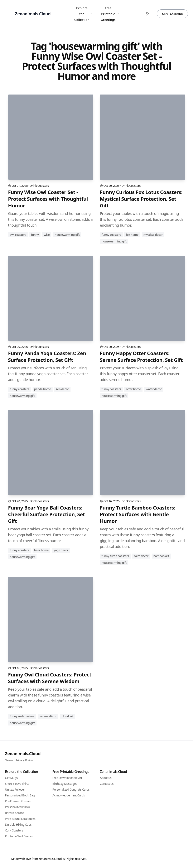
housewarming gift (67, 235)
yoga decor (61, 550)
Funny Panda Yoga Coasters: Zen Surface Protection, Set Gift (47, 357)
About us (106, 778)
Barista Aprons (15, 813)
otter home (134, 389)
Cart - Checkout (172, 14)
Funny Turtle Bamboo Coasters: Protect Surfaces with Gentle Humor (138, 514)
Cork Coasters (14, 830)
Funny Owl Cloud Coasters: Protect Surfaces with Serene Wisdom (50, 678)
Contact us (107, 784)
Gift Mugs (11, 778)
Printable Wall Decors (19, 836)
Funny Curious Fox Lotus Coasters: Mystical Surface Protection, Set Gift (141, 199)
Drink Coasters (39, 186)
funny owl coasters (22, 716)
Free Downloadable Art (67, 778)
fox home (132, 235)
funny (35, 235)
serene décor (48, 716)
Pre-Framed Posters (18, 801)
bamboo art (161, 556)
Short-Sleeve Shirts (17, 784)
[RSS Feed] (148, 14)
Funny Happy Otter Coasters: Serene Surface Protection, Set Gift (141, 357)
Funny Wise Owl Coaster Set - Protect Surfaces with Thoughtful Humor (48, 199)
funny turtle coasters (115, 556)
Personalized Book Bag (20, 795)
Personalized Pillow (17, 807)
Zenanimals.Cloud (23, 754)
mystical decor (153, 235)
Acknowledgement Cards (69, 795)
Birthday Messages (65, 784)
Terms (9, 760)
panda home (43, 389)
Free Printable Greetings (110, 14)
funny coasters (111, 235)
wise (47, 235)
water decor (154, 389)
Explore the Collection (83, 14)
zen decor (62, 389)
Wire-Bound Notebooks (20, 819)
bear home (41, 550)
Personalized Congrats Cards (71, 789)
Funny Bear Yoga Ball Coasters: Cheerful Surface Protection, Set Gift (47, 514)
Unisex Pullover (15, 789)
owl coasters (18, 235)
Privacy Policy (24, 760)
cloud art (67, 716)
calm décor (141, 556)
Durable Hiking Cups (18, 824)
